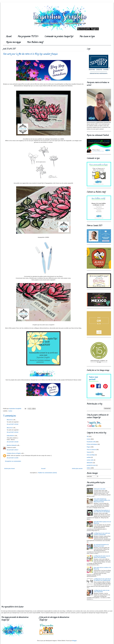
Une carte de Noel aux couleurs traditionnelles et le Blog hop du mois (102, 500)
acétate (89, 457)
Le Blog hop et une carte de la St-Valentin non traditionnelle (102, 580)
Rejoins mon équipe (13, 42)
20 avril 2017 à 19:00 (13, 458)
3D (88, 436)
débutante (90, 463)
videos (89, 468)
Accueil (9, 37)
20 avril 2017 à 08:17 (13, 450)
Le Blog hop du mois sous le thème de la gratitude (102, 557)
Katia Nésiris (10, 436)
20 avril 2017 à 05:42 (13, 424)
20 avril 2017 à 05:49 (13, 442)
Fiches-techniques (92, 444)
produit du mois (91, 465)
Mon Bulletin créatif (35, 42)
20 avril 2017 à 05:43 (13, 432)
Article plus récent (9, 469)
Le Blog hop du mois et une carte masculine (102, 591)
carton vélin (90, 460)
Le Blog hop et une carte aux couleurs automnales (102, 534)
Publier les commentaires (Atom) (48, 473)
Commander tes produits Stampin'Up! (59, 37)
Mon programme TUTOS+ (28, 37)
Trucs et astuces (91, 450)
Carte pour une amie (100, 489)
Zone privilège (91, 455)
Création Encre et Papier (14, 453)
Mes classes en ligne (87, 37)
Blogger (74, 641)
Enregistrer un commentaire (13, 461)
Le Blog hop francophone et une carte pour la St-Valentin (102, 511)
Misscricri (10, 420)
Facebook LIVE (91, 442)
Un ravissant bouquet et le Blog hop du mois (101, 545)
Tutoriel (89, 452)
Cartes (10, 411)
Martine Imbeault (12, 445)
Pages (89, 447)
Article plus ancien (77, 469)
